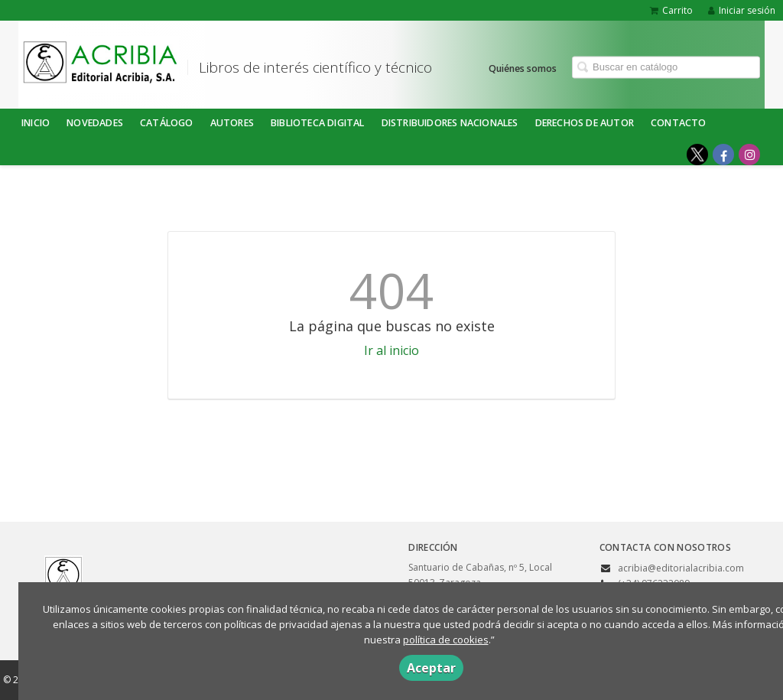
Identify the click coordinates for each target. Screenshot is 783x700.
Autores (232, 123)
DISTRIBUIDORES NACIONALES (450, 123)
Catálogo (167, 123)
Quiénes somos (523, 68)
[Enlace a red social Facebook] (723, 155)
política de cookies (446, 640)
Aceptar (431, 668)
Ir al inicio (391, 350)
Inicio (36, 123)
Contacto (679, 123)
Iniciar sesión (742, 10)
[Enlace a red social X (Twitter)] (697, 155)
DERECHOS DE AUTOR (585, 123)
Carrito (671, 10)
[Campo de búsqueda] (666, 67)
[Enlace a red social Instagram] (749, 155)
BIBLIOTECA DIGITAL (318, 123)
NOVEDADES (95, 123)
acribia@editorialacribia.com (681, 568)
